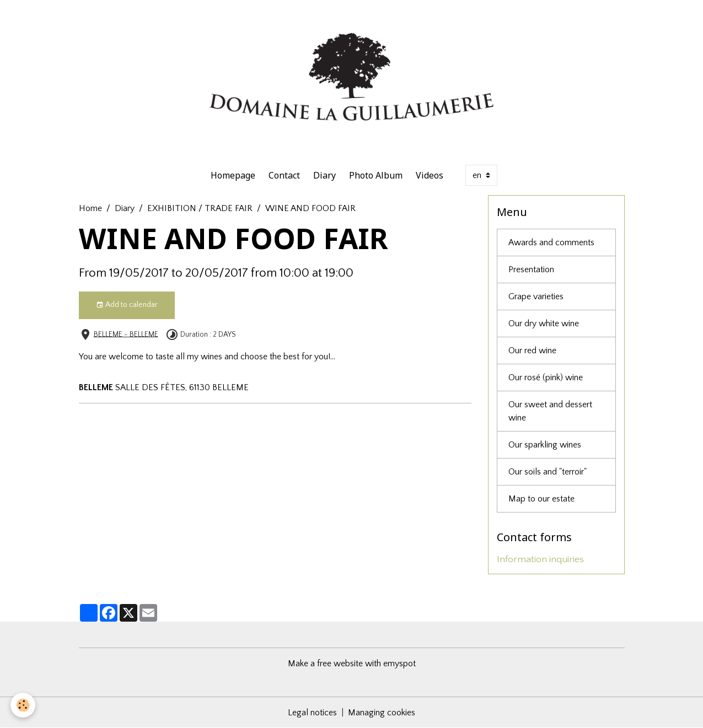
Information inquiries (540, 559)
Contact (284, 175)
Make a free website (325, 664)
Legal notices (312, 713)
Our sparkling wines (545, 445)
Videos (430, 175)
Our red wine (532, 350)
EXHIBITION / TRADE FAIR (200, 208)
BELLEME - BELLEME (126, 334)
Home (90, 208)
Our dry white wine (544, 323)
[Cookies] (23, 705)
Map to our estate (541, 499)
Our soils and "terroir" (548, 472)
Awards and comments (551, 242)
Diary (324, 175)
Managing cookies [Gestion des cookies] (382, 713)
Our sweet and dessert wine (550, 411)
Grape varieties (536, 296)
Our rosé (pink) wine (546, 378)
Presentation (531, 269)
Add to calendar (127, 305)
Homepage (233, 175)
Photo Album (376, 175)
